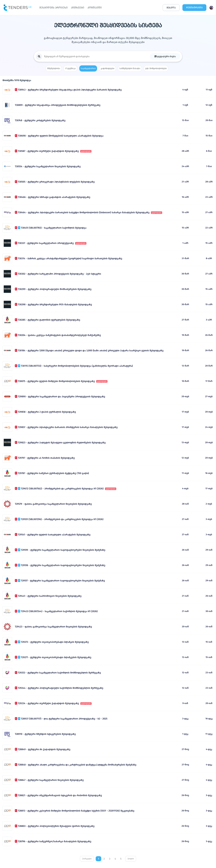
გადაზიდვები (108, 68)
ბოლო (131, 859)
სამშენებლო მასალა (130, 68)
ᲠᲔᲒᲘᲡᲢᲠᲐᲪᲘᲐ (194, 8)
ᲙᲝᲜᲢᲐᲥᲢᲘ (94, 8)
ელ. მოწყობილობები (156, 68)
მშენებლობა (54, 68)
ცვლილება (86, 151)
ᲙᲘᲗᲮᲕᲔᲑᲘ (77, 8)
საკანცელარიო (88, 68)
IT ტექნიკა (70, 68)
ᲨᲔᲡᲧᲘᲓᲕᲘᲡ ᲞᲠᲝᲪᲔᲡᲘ (53, 8)
